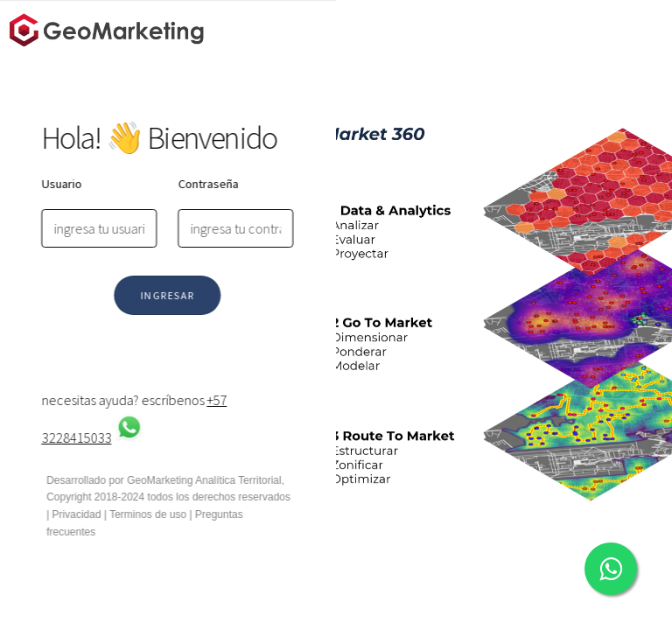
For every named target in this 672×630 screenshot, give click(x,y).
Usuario (58, 184)
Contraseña (204, 184)
